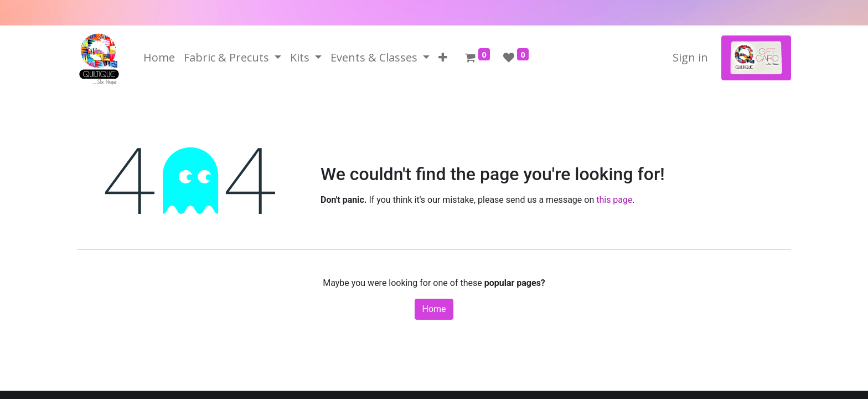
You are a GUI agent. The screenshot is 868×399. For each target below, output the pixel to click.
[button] (443, 58)
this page (614, 200)
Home (434, 309)
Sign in (690, 57)
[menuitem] (159, 58)
